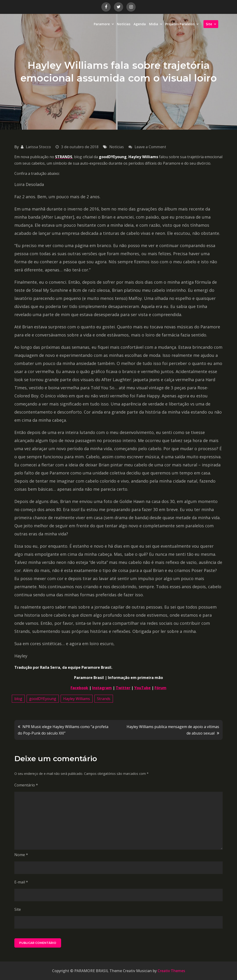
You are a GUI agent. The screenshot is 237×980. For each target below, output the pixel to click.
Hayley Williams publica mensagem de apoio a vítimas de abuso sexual (173, 730)
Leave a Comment (150, 147)
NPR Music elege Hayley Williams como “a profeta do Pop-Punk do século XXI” (63, 730)
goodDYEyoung (43, 699)
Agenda (140, 24)
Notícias (124, 24)
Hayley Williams (77, 699)
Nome (21, 855)
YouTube (142, 688)
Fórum (161, 688)
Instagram (102, 688)
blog (18, 699)
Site (209, 24)
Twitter (123, 688)
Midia (154, 24)
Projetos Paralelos (180, 24)
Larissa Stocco (38, 147)
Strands (104, 699)
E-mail (21, 882)
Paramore (102, 24)
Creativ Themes (171, 971)
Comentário (26, 785)
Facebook (79, 688)
